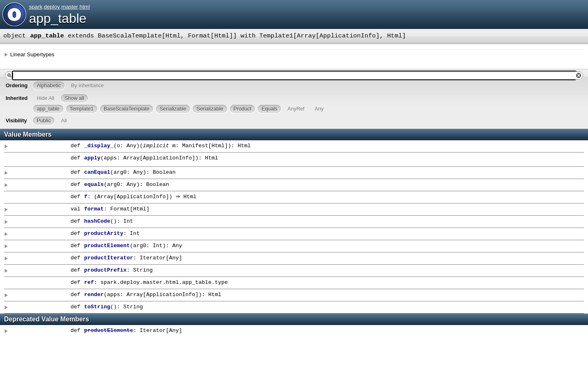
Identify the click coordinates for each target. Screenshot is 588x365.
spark (36, 7)
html (85, 7)
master (70, 7)
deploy (52, 7)
